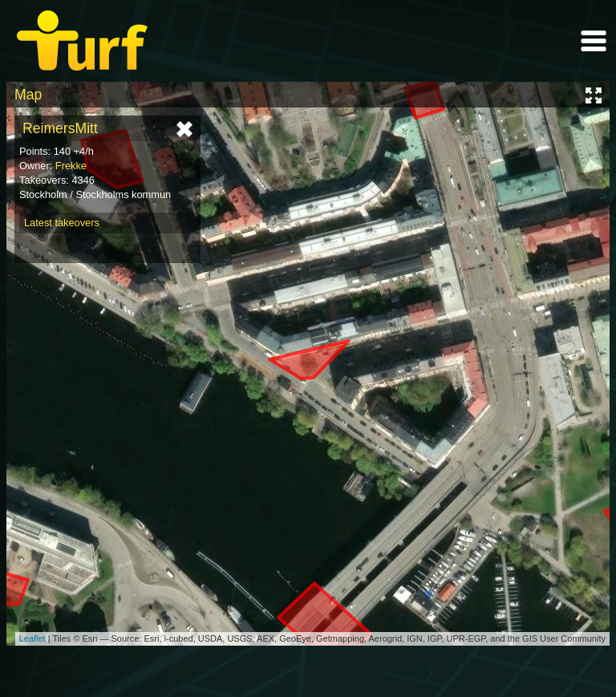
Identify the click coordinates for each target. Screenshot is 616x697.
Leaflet (32, 638)
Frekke (71, 166)
